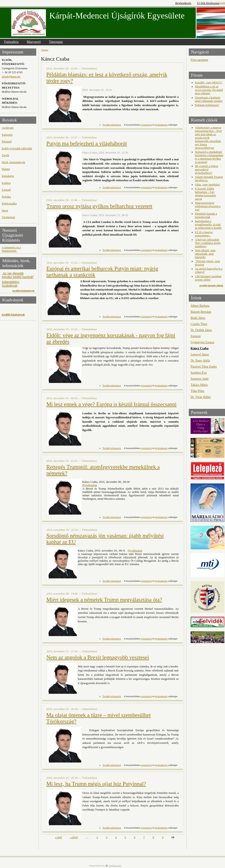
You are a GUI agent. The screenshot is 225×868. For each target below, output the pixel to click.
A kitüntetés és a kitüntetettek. (11, 249)
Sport (5, 211)
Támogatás (56, 42)
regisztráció (146, 125)
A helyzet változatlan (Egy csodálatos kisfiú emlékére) (208, 243)
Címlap (45, 50)
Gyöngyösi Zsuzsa (202, 342)
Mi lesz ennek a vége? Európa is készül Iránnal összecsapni (111, 404)
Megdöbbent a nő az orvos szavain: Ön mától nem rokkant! (209, 90)
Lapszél (6, 190)
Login (222, 3)
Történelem (8, 217)
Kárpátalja (8, 176)
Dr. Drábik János (201, 330)
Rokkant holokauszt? (207, 105)
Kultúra (6, 183)
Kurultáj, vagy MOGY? (209, 82)
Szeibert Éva (199, 373)
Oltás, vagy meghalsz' (207, 185)
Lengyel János (200, 354)
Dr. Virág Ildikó (201, 397)
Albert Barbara (200, 306)
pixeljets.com (115, 866)
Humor (6, 169)
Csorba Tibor (199, 324)
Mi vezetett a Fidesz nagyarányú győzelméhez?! (206, 169)
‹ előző (74, 837)
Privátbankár (90, 485)
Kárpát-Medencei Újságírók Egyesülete (117, 16)
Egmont (196, 336)
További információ (112, 125)
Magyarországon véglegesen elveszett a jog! (208, 206)
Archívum (8, 128)
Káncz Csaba (199, 348)
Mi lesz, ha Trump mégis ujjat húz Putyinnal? (96, 784)
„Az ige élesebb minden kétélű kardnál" (18, 275)
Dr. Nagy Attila (200, 360)
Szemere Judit (199, 379)
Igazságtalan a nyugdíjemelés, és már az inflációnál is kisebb (208, 224)
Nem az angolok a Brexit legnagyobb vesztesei (98, 657)
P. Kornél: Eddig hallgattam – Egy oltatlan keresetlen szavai (205, 194)
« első (58, 837)
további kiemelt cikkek (211, 285)
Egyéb (6, 155)
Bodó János (198, 318)
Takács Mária (199, 385)
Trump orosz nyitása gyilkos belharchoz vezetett (99, 206)
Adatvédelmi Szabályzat (10, 284)
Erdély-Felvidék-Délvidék (17, 149)
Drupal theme (96, 866)
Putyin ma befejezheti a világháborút (87, 143)
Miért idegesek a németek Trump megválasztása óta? (104, 600)
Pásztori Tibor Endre (204, 366)
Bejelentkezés (183, 3)
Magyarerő (34, 42)
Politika (6, 197)
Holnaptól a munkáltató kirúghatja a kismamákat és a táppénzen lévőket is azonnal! (209, 157)
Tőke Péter (197, 391)
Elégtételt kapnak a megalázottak (206, 215)
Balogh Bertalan (201, 312)
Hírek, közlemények (13, 162)
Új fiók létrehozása (208, 3)
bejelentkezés (161, 125)
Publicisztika (9, 204)
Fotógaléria (11, 42)
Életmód (7, 142)
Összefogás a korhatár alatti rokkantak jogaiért (209, 99)
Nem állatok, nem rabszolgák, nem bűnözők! (205, 254)
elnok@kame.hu (11, 77)
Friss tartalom (199, 60)
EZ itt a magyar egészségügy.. (204, 234)
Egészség (7, 135)
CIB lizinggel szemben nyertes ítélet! (208, 278)
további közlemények (23, 291)
